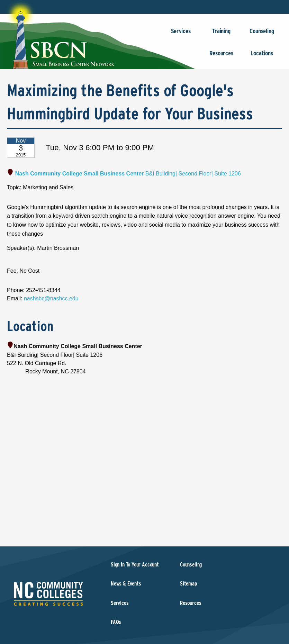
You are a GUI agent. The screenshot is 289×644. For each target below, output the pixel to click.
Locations (262, 57)
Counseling (262, 34)
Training (221, 34)
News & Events (126, 584)
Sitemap (188, 584)
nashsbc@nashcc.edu (51, 298)
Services (181, 34)
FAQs (116, 622)
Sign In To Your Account (135, 565)
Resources (221, 57)
